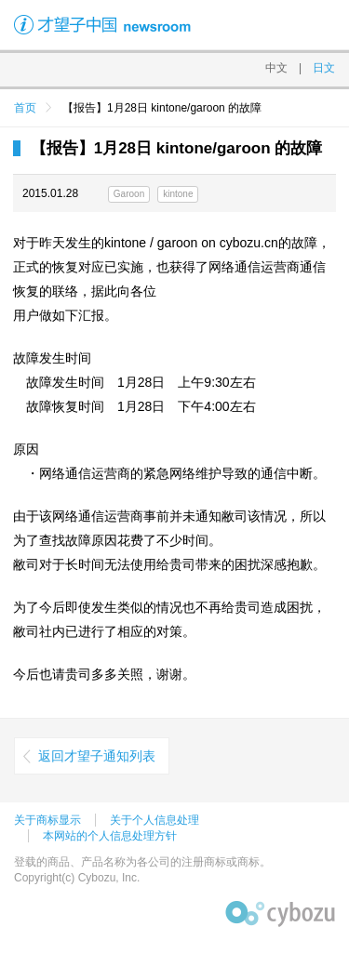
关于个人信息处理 (154, 820)
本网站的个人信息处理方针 (110, 836)
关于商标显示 (47, 820)
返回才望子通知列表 (97, 756)
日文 (324, 68)
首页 (25, 108)
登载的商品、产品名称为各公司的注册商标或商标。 (142, 862)
